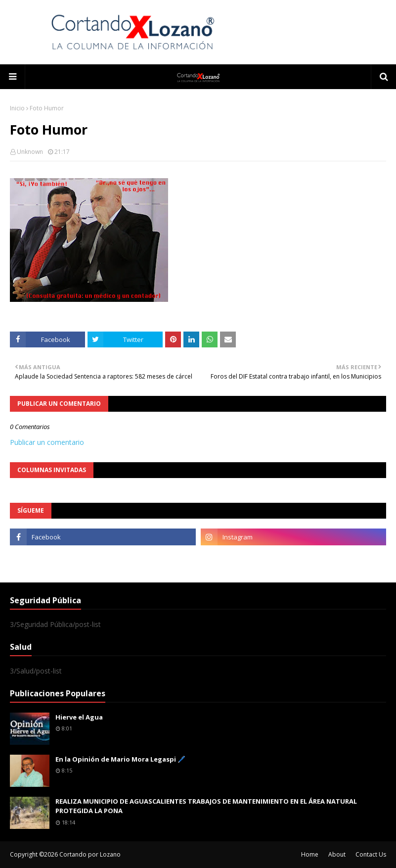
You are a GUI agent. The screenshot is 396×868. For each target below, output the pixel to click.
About (337, 854)
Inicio (17, 108)
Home (310, 854)
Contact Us (371, 854)
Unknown (30, 152)
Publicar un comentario (47, 442)
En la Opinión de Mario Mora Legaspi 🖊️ (120, 759)
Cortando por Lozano (90, 854)
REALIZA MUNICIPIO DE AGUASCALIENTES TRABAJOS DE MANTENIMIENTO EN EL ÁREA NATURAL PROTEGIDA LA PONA (206, 806)
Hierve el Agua (79, 717)
